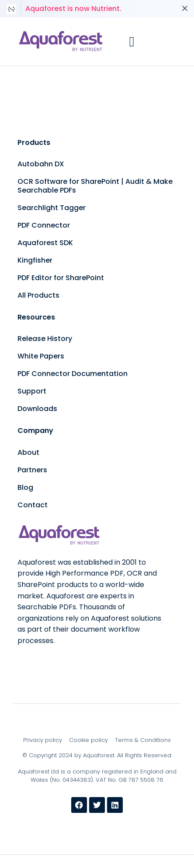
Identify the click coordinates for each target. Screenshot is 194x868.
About (28, 452)
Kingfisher (35, 260)
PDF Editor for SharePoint (61, 278)
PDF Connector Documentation (73, 374)
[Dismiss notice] (185, 9)
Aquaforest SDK (45, 243)
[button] (132, 42)
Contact (33, 505)
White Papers (41, 356)
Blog (25, 487)
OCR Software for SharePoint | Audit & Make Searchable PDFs (95, 186)
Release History (45, 339)
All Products (38, 295)
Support (32, 391)
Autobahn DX (41, 164)
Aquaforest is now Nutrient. (73, 9)
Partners (32, 470)
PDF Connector (44, 225)
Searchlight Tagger (52, 208)
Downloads (37, 409)
